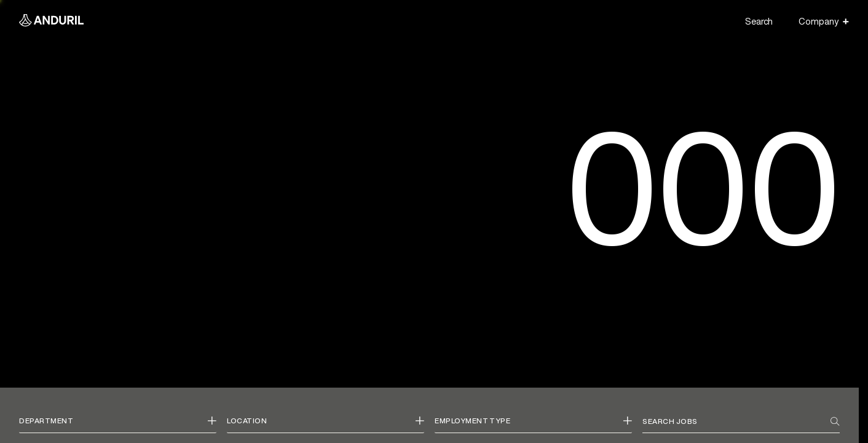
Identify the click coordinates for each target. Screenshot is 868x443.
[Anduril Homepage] (51, 22)
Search (759, 21)
